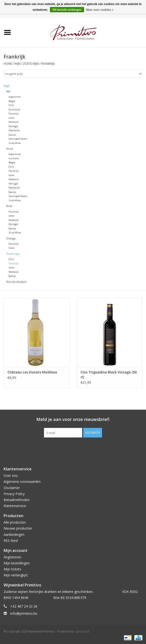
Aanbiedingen (14, 535)
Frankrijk (48, 64)
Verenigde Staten (18, 139)
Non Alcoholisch (16, 282)
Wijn (17, 64)
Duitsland (14, 109)
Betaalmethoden (17, 500)
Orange (11, 238)
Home (8, 64)
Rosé (9, 206)
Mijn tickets (12, 569)
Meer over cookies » (100, 10)
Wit (8, 91)
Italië (11, 118)
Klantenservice (15, 506)
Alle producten (15, 522)
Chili (11, 105)
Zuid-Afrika (15, 143)
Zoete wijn (31, 64)
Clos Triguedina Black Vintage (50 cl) (109, 375)
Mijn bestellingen (17, 563)
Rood (10, 149)
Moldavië (14, 122)
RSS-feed (11, 541)
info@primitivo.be (24, 613)
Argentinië (15, 97)
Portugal (13, 126)
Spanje (12, 135)
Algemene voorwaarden (22, 482)
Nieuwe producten (18, 528)
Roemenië (14, 130)
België (12, 101)
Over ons (11, 476)
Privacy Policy (14, 494)
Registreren (12, 557)
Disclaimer (12, 488)
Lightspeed (82, 631)
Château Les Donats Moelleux (32, 372)
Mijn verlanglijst (16, 575)
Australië (14, 158)
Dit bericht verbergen (67, 10)
